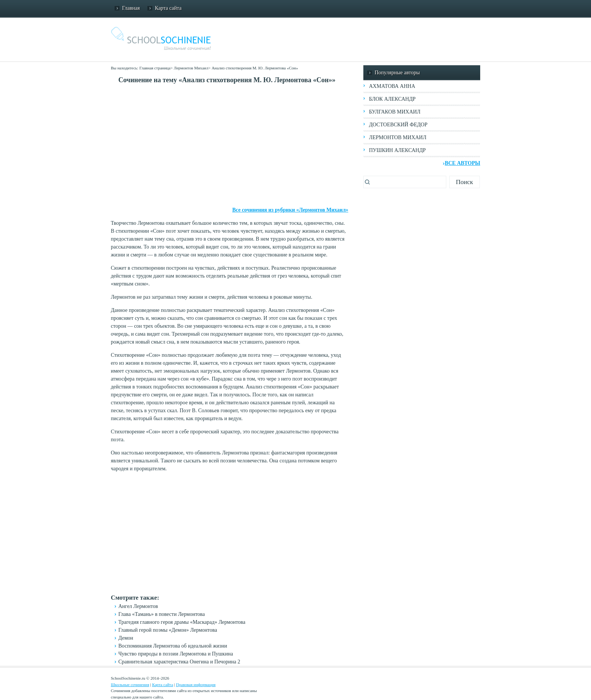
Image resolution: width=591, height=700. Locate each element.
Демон (126, 638)
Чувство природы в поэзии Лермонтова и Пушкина (176, 654)
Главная (131, 8)
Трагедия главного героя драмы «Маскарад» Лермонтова (182, 622)
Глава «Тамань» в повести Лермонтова (162, 614)
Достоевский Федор (398, 125)
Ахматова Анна (392, 86)
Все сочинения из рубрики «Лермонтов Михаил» (290, 210)
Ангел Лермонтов (138, 606)
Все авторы (462, 163)
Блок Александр (392, 99)
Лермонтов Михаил (191, 68)
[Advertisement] (230, 146)
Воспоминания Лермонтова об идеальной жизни (173, 646)
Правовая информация (196, 685)
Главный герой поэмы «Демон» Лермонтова (168, 630)
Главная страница (155, 68)
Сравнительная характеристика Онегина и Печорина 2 (179, 662)
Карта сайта (168, 8)
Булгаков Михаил (395, 112)
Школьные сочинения (130, 685)
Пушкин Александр (397, 150)
